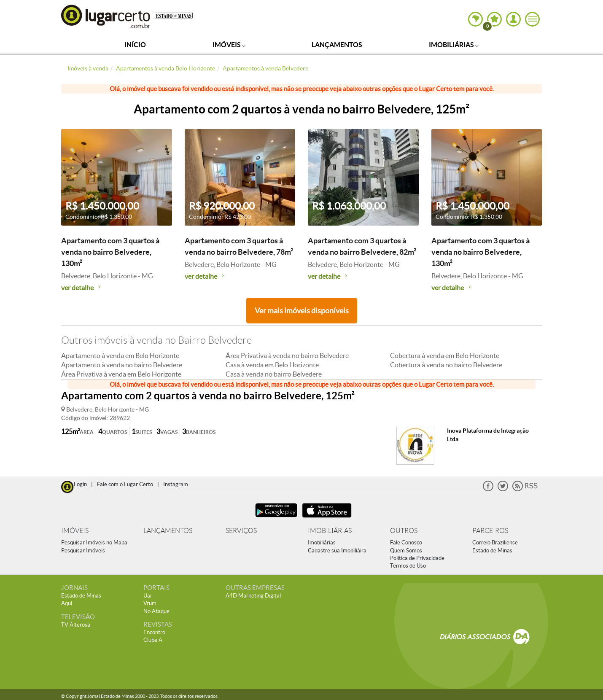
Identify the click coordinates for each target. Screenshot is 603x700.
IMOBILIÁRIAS (330, 531)
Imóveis (229, 45)
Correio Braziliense (495, 542)
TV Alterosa (76, 625)
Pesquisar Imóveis (83, 551)
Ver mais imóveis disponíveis (302, 311)
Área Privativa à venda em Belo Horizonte (121, 374)
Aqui (67, 603)
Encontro (154, 632)
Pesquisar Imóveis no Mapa (94, 542)
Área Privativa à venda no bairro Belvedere (287, 355)
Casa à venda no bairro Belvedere (274, 374)
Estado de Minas (492, 551)
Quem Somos (406, 551)
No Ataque (156, 611)
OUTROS (404, 531)
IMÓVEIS (75, 531)
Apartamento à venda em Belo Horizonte (120, 355)
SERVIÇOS (241, 531)
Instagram (176, 484)
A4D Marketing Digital (253, 596)
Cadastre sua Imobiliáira (337, 551)
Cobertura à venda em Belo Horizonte (445, 355)
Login (80, 484)
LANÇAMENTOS (168, 531)
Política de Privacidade (417, 558)
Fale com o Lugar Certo (125, 484)
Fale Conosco (406, 542)
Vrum (150, 603)
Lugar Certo (106, 16)
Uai (147, 596)
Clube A (153, 640)
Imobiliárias (454, 45)
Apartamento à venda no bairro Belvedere (122, 365)
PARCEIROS (490, 531)
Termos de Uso (408, 566)
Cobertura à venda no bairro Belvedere (446, 365)
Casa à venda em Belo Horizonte (272, 365)
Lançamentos (337, 45)
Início (135, 45)
